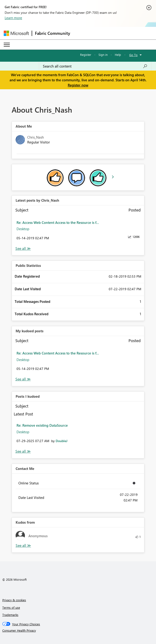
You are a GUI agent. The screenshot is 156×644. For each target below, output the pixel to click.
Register (86, 55)
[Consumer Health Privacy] (78, 630)
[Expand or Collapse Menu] (7, 45)
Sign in (103, 55)
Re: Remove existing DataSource (42, 425)
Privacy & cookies (14, 600)
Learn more (13, 18)
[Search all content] (95, 66)
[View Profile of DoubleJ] (62, 441)
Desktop (23, 229)
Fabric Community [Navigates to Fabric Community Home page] (53, 33)
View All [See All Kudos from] (23, 546)
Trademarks (10, 615)
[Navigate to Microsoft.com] (16, 33)
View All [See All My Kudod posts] (23, 379)
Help (118, 55)
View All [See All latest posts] (23, 249)
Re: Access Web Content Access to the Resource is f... (58, 222)
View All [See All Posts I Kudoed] (23, 451)
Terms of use (11, 607)
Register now (78, 85)
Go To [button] (133, 55)
